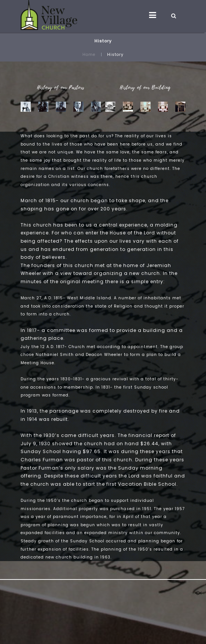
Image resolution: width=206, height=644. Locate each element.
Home (89, 55)
